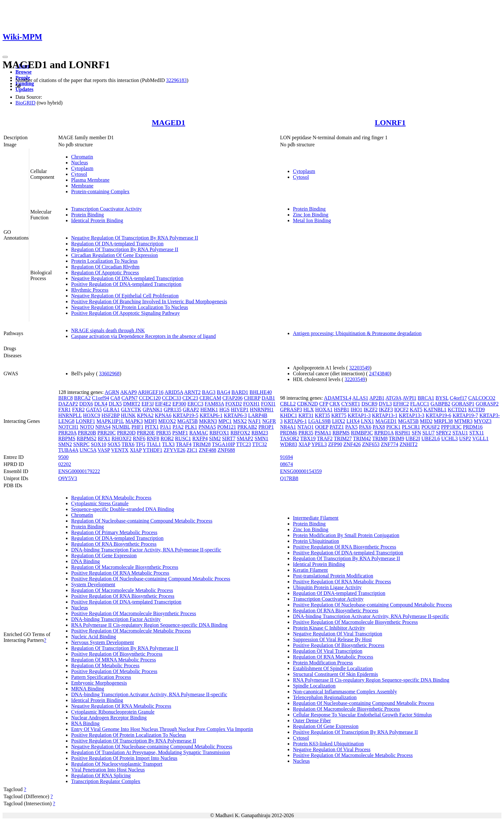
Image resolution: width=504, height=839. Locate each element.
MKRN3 (208, 421)
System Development (93, 584)
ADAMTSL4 (338, 398)
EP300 (179, 404)
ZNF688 (226, 450)
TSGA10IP (223, 444)
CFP (324, 404)
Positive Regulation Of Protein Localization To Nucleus (129, 735)
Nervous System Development (103, 642)
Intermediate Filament (316, 518)
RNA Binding (85, 723)
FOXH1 (251, 404)
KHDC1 (288, 415)
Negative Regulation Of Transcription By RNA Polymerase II (135, 238)
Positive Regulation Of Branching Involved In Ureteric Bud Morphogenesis (149, 301)
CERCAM (210, 398)
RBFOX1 (219, 433)
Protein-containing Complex (100, 192)
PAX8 (379, 427)
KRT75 (339, 415)
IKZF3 (386, 410)
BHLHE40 (261, 392)
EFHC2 (401, 404)
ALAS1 (360, 398)
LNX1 (368, 421)
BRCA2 (83, 398)
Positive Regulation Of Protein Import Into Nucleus (124, 758)
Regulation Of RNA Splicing (101, 775)
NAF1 (255, 421)
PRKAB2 (247, 427)
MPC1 (225, 421)
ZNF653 (371, 444)
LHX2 (339, 421)
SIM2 (215, 438)
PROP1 (266, 427)
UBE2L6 (431, 438)
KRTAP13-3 (412, 415)
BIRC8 (65, 398)
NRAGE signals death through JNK (108, 330)
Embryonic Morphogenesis (99, 683)
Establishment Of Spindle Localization (333, 668)
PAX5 (351, 427)
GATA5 (94, 410)
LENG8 (66, 421)
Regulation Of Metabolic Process (105, 666)
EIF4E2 (163, 404)
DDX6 (86, 404)
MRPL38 (443, 421)
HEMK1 (209, 410)
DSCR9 (369, 404)
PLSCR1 (411, 427)
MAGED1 (168, 123)
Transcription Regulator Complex (106, 781)
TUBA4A (68, 450)
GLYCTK (131, 410)
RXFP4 (200, 438)
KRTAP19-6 (438, 415)
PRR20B (87, 433)
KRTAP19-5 (185, 415)
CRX (335, 404)
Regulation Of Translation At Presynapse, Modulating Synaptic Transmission (150, 752)
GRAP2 (191, 410)
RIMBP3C (362, 433)
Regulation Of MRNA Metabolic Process (113, 660)
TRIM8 (380, 438)
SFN (416, 433)
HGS (224, 410)
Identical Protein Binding (97, 220)
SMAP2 (245, 438)
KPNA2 (145, 415)
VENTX (120, 450)
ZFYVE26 (175, 450)
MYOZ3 (483, 421)
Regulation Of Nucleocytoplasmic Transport (117, 764)
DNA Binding (85, 561)
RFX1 (104, 438)
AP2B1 (377, 398)
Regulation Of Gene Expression (104, 556)
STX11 (477, 433)
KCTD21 (457, 410)
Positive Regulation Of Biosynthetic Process (117, 654)
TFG (140, 444)
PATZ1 (337, 427)
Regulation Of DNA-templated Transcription (117, 244)
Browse (23, 72)
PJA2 (178, 427)
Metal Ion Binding (312, 220)
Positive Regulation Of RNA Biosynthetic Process (123, 596)
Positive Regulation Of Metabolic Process (114, 671)
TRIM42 (362, 438)
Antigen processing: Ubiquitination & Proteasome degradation (357, 333)
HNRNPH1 (262, 410)
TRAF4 (184, 444)
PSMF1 (180, 433)
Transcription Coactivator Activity (106, 209)
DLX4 (101, 404)
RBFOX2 (240, 433)
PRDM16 (473, 427)
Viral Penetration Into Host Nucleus (108, 770)
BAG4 (223, 392)
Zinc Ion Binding (310, 215)
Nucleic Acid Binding (94, 637)
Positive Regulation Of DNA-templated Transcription (126, 284)
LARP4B (258, 415)
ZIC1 (192, 450)
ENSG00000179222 (79, 471)
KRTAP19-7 (465, 415)
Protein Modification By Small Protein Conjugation (346, 535)
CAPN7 (130, 398)
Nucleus (79, 163)
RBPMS (67, 438)
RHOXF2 (122, 438)
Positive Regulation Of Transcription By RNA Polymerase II (134, 741)
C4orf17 (458, 398)
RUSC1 (183, 438)
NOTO (87, 427)
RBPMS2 (87, 438)
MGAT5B (187, 421)
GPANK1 (153, 410)
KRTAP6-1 (211, 415)
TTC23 (243, 444)
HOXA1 (324, 410)
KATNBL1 (435, 410)
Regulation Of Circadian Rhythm (105, 267)
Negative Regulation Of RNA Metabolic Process (121, 706)
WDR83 (288, 444)
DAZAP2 (68, 404)
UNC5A (88, 450)
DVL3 (385, 404)
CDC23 (190, 398)
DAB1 (268, 398)
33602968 (109, 374)
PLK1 (191, 427)
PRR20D (126, 433)
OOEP (322, 427)
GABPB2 (441, 404)
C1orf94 (100, 398)
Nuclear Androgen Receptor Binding (109, 718)
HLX (309, 410)
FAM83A (214, 404)
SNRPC (81, 444)
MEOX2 (167, 421)
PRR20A (67, 433)
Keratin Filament (310, 570)
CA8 (115, 398)
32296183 (176, 80)
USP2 (465, 438)
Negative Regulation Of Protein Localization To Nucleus (130, 307)
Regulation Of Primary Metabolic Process (114, 532)
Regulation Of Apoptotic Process (105, 273)
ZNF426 (352, 444)
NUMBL (121, 427)
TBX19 (308, 438)
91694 (286, 457)
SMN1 (261, 438)
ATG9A (393, 398)
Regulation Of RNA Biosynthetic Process (114, 544)
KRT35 (323, 415)
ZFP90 (335, 444)
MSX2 (240, 421)
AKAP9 (129, 392)
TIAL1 (154, 444)
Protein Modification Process (323, 663)
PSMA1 (323, 433)
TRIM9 (397, 438)
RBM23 (260, 433)
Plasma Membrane (90, 180)
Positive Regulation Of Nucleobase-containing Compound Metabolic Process (151, 579)
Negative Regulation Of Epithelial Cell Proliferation (125, 296)
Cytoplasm (82, 168)
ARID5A (174, 392)
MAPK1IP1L (110, 421)
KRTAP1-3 (359, 415)
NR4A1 (288, 427)
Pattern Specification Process (101, 677)
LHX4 (353, 421)
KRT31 (306, 415)
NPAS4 (103, 427)
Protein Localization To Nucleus (104, 261)
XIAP (136, 450)
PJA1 (166, 427)
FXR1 (64, 410)
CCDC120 (150, 398)
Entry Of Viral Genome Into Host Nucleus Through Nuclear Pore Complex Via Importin (162, 729)
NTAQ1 (306, 427)
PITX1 (152, 427)
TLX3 (168, 444)
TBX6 (128, 444)
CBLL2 (288, 404)
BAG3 (209, 392)
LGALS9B (319, 421)
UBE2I (413, 438)
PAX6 (365, 427)
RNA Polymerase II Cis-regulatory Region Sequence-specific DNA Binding (149, 625)
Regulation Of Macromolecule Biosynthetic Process (125, 567)
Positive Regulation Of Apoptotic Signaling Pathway (125, 313)
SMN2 (65, 444)
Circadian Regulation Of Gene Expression (114, 255)
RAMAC (199, 433)
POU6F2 (431, 427)
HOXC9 (91, 415)
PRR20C (107, 433)
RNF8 (153, 438)
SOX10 (99, 444)
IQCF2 (401, 410)
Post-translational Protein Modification (333, 576)
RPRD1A (384, 433)
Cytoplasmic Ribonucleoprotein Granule (113, 712)
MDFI (150, 421)
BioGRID (25, 103)
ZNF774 (390, 444)
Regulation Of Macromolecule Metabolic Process (122, 590)
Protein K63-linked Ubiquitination (328, 744)
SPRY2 (443, 433)
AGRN (112, 392)
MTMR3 (463, 421)
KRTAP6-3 (235, 415)
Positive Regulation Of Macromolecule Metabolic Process (131, 631)
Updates (24, 89)
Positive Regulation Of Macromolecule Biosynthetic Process (134, 613)
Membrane (82, 186)
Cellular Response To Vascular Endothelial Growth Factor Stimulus (362, 715)
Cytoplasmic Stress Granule (100, 503)
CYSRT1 (351, 404)
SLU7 (428, 433)
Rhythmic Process (90, 290)
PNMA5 (207, 427)
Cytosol (79, 174)
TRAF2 (325, 438)
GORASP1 (463, 404)
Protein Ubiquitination (316, 541)
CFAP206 (233, 398)
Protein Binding (87, 215)
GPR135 (172, 410)
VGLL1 (480, 438)
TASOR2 (289, 438)
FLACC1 (420, 404)
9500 (63, 457)
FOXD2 (234, 404)
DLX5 (115, 404)
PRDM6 (288, 433)
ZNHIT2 (409, 444)
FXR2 (78, 410)
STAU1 (460, 433)
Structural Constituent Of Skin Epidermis (335, 674)
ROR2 (167, 438)
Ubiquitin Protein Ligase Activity (327, 587)
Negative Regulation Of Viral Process (332, 749)
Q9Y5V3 (68, 478)
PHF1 (137, 427)
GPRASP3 (291, 410)
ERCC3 (195, 404)
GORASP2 (487, 404)
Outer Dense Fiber (312, 720)
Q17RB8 (289, 478)
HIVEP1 (240, 410)
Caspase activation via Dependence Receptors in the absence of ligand (143, 336)
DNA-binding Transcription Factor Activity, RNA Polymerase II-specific (146, 550)
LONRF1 (390, 123)
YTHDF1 (153, 450)
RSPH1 (403, 433)
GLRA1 (112, 410)
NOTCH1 (68, 427)
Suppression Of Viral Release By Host (332, 639)
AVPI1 (409, 398)
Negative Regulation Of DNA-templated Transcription (127, 278)
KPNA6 (163, 415)
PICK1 (393, 427)
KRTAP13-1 (385, 415)
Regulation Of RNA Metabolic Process (111, 498)
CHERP (252, 398)
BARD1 (240, 392)
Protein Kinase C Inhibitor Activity (329, 628)
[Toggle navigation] (5, 57)
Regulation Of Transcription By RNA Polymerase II (125, 249)
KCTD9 (477, 410)
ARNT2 (193, 392)
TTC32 (259, 444)
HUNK (128, 415)
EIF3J (148, 404)
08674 (286, 464)
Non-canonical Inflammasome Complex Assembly (345, 692)
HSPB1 (342, 410)
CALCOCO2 (482, 398)
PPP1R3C (451, 427)
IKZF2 (371, 410)
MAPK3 (134, 421)
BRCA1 (426, 398)
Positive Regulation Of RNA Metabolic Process (120, 573)
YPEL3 (319, 444)
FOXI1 (268, 404)
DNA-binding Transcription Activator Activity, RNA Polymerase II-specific (149, 694)
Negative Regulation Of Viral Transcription (337, 634)
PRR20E (146, 433)
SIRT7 (229, 438)
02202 (65, 464)
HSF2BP (111, 415)
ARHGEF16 (151, 392)
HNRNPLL (70, 415)
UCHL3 (450, 438)
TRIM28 (202, 444)
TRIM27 (343, 438)
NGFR (269, 421)
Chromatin (82, 157)
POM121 (227, 427)
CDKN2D (307, 404)
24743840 (379, 374)
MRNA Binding (88, 689)
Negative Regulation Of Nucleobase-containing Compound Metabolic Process (152, 747)
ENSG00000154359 (301, 471)
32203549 (359, 368)
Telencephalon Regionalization (325, 697)
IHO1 (356, 410)
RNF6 (139, 438)
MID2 (426, 421)
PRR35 (164, 433)
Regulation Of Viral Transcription (328, 651)
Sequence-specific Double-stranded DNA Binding (122, 509)
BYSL (442, 398)
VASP (104, 450)
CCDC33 (172, 398)
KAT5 (416, 410)
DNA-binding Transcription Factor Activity (116, 619)
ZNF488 (208, 450)
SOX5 (114, 444)
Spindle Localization (314, 686)
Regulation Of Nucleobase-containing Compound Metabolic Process (142, 521)
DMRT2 (132, 404)
